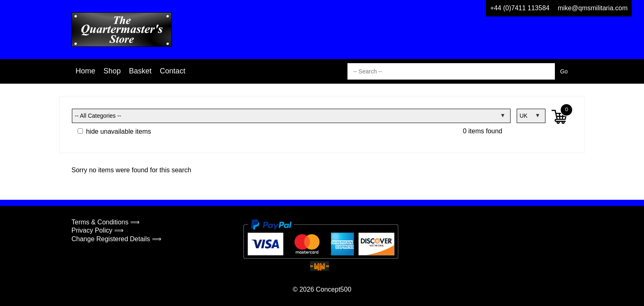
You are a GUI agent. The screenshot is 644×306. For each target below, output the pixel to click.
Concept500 (333, 289)
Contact (172, 71)
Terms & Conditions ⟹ (106, 222)
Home (85, 71)
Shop (112, 71)
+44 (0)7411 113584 (520, 8)
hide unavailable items (114, 131)
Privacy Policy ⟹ (98, 230)
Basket (140, 71)
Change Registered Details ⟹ (116, 239)
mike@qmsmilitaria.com (593, 8)
